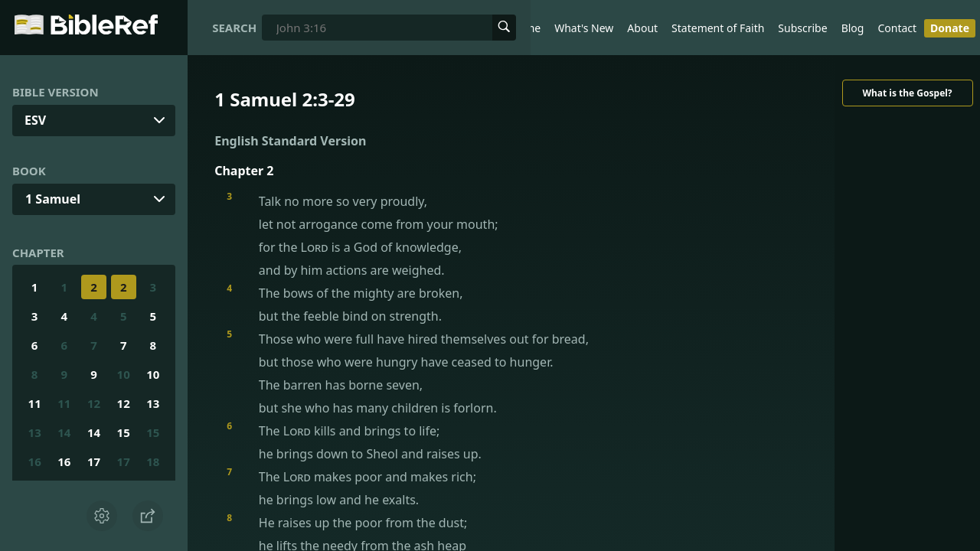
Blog (853, 28)
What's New (584, 28)
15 (124, 432)
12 (94, 403)
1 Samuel (53, 199)
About (642, 28)
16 (35, 461)
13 (153, 403)
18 (153, 461)
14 (64, 432)
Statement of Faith (718, 28)
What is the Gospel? (907, 93)
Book (29, 171)
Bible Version (56, 92)
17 (94, 461)
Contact (897, 28)
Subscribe (802, 28)
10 (124, 374)
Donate (950, 28)
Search (234, 28)
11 (35, 403)
